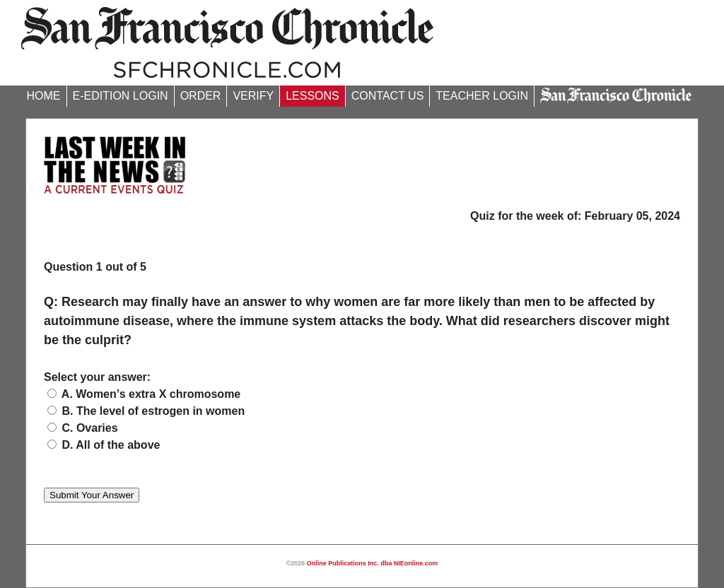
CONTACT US (388, 96)
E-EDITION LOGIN (121, 96)
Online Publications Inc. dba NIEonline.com (373, 563)
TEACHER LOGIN (482, 96)
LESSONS (313, 96)
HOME (44, 96)
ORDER (201, 96)
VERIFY (253, 96)
